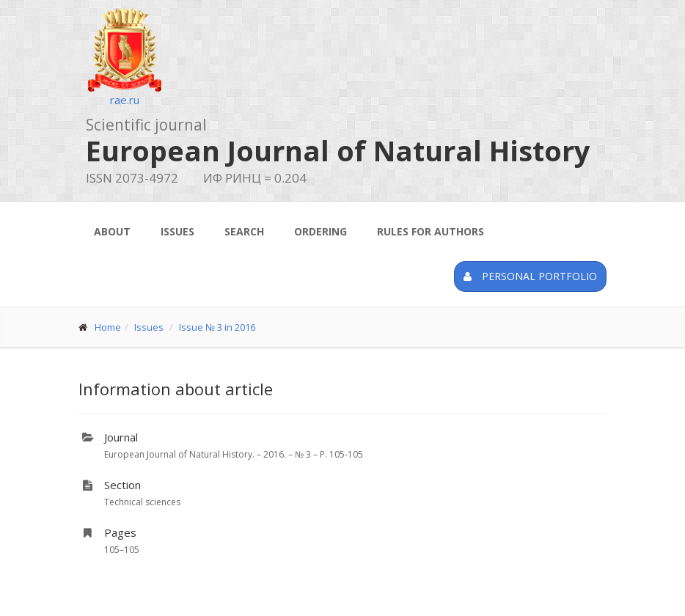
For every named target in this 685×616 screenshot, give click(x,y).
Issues (177, 231)
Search (244, 231)
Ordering (320, 231)
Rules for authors (431, 231)
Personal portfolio (530, 276)
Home (108, 327)
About (112, 231)
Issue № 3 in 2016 (217, 327)
